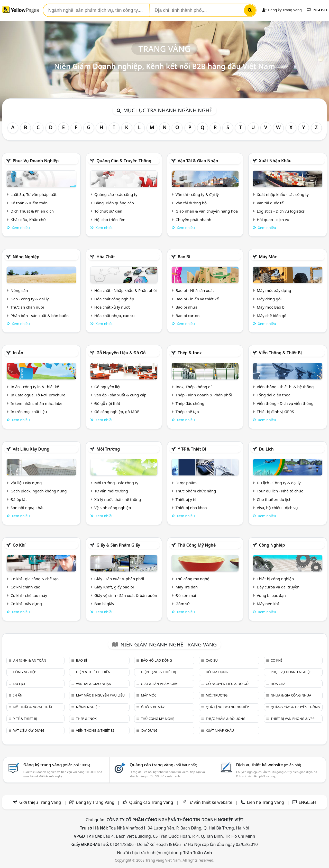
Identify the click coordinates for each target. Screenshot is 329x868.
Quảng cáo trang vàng (163, 765)
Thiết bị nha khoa (191, 508)
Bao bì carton (188, 316)
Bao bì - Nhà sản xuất (195, 290)
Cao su (212, 660)
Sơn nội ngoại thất (27, 508)
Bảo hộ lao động (156, 660)
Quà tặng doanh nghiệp (227, 707)
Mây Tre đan (187, 587)
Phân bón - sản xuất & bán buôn (40, 316)
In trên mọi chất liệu (29, 412)
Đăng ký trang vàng (57, 765)
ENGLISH (317, 10)
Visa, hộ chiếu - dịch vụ (277, 508)
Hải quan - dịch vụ (273, 220)
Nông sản (19, 290)
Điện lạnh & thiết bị (158, 672)
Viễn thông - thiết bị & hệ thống (285, 387)
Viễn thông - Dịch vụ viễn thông (285, 403)
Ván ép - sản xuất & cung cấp (120, 395)
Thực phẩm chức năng (196, 491)
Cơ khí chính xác (25, 587)
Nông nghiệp (26, 257)
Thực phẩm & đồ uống (226, 719)
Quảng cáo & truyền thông (124, 161)
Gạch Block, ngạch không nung (39, 491)
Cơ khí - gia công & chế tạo (35, 579)
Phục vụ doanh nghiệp (36, 161)
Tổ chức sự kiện (108, 211)
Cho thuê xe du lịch (274, 499)
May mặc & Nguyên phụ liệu (100, 695)
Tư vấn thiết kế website (211, 802)
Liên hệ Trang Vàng (266, 802)
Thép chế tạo (187, 412)
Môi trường (108, 449)
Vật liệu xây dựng (31, 449)
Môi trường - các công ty (116, 483)
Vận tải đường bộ (191, 203)
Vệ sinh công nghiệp (113, 508)
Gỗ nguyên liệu (108, 387)
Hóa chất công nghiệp (114, 299)
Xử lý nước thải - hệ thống (118, 499)
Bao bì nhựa (186, 307)
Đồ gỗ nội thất (107, 403)
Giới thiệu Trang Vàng (40, 802)
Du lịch (266, 449)
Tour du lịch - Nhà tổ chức (280, 491)
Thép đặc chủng (190, 403)
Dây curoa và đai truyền (278, 587)
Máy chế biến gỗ (272, 316)
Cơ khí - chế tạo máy (29, 595)
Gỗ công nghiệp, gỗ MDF (117, 412)
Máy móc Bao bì (271, 307)
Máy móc (268, 257)
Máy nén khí (268, 604)
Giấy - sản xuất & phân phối (119, 579)
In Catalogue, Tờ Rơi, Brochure (38, 395)
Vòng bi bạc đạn (271, 595)
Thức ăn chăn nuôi (27, 307)
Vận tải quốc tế (270, 203)
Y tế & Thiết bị (192, 449)
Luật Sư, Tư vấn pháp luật (34, 194)
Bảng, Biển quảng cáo (114, 203)
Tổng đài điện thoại (274, 395)
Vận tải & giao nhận (198, 161)
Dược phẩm (186, 483)
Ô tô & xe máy (153, 707)
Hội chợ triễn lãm (110, 220)
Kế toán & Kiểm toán (29, 203)
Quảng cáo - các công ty (116, 194)
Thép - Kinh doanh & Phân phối (204, 395)
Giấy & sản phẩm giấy (118, 545)
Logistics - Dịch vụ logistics (281, 211)
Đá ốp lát (19, 499)
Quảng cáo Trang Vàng (151, 802)
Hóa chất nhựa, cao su (115, 316)
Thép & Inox (190, 353)
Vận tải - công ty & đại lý (197, 194)
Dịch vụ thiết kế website (268, 765)
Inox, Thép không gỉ (194, 387)
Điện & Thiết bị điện (93, 672)
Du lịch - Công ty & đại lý (279, 483)
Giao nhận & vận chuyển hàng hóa (207, 211)
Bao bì (184, 257)
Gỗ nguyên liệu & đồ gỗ (121, 353)
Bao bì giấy (104, 604)
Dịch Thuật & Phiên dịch (32, 211)
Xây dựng (149, 730)
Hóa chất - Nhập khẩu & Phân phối (126, 290)
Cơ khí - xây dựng (26, 604)
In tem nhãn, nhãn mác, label (37, 403)
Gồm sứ (183, 604)
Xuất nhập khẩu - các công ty (283, 194)
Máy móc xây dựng (274, 290)
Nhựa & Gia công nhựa (291, 695)
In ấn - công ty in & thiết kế (35, 387)
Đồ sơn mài (186, 595)
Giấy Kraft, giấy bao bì (114, 587)
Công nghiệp (272, 545)
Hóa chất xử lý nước (112, 307)
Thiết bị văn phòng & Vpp (293, 719)
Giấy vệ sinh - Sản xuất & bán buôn (126, 595)
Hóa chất (106, 257)
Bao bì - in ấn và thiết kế (197, 299)
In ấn (18, 353)
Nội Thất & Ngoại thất (33, 707)
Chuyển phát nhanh (193, 220)
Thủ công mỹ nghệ (197, 545)
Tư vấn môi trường (111, 491)
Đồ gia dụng (217, 672)
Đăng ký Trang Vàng (282, 10)
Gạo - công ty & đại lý (30, 299)
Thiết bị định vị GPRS (275, 412)
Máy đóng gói (269, 299)
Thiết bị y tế (186, 499)
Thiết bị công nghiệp (275, 579)
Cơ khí (19, 545)
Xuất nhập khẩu (275, 161)
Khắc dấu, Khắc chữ (28, 220)
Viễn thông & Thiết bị (280, 353)
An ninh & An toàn (30, 660)
